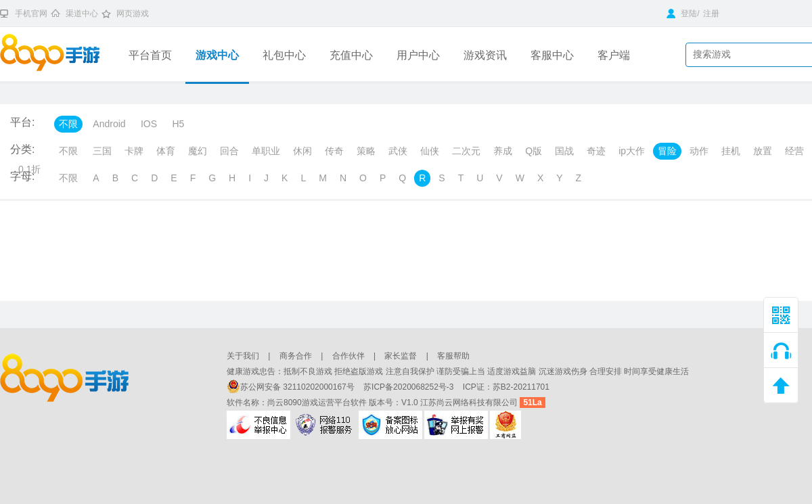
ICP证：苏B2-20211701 (506, 387)
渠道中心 (82, 14)
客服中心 (552, 55)
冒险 (667, 151)
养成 (503, 151)
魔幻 (198, 151)
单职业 (266, 151)
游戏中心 (217, 55)
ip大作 (632, 151)
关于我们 (243, 356)
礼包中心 (284, 55)
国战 (564, 151)
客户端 (614, 55)
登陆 (682, 14)
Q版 (534, 151)
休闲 (302, 151)
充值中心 (351, 55)
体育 (166, 151)
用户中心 (418, 55)
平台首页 (150, 55)
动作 (699, 151)
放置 (763, 151)
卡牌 (134, 151)
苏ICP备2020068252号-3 (410, 387)
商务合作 (296, 356)
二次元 (466, 151)
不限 (68, 124)
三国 (102, 151)
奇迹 (596, 151)
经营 (794, 151)
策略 (366, 151)
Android (109, 124)
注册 (711, 14)
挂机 (731, 151)
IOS (149, 124)
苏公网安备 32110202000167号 (292, 387)
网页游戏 (133, 14)
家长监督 (401, 356)
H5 (178, 124)
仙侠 (430, 151)
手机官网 (31, 14)
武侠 (398, 151)
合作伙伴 (348, 356)
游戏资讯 (485, 55)
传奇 (334, 151)
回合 (229, 151)
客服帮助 (453, 356)
